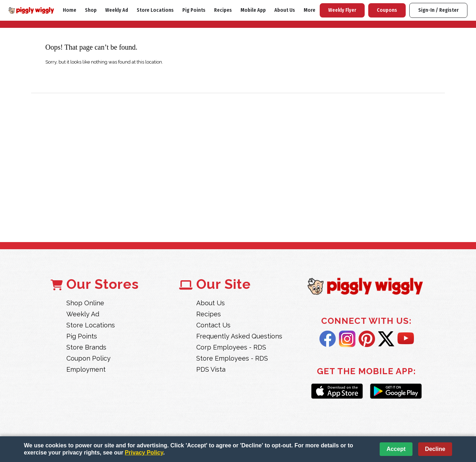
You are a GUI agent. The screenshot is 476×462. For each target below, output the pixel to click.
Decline (435, 449)
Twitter (386, 339)
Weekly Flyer (342, 10)
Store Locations (155, 10)
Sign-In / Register (438, 10)
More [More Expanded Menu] (310, 10)
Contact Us (213, 325)
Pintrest (367, 339)
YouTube (406, 339)
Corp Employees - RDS (231, 347)
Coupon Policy (88, 358)
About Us (285, 10)
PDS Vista (211, 369)
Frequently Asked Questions (239, 336)
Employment (86, 369)
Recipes (223, 10)
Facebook (328, 339)
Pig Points (194, 10)
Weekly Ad (117, 10)
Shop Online (85, 303)
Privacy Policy (144, 453)
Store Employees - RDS (232, 358)
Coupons (387, 10)
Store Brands (86, 347)
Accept (396, 449)
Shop (91, 10)
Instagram (347, 339)
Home (70, 10)
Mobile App (253, 10)
